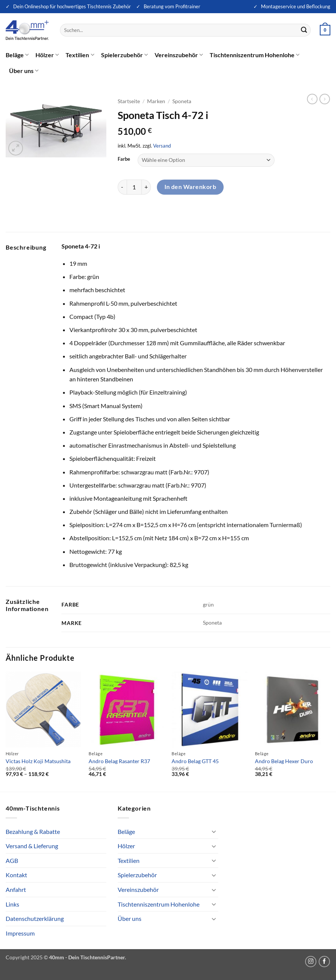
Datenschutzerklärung (35, 918)
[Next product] (312, 99)
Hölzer (47, 55)
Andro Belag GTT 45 (195, 761)
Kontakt (16, 875)
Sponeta (182, 101)
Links (12, 904)
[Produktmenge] (134, 187)
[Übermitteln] (304, 30)
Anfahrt (16, 889)
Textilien (80, 55)
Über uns (24, 71)
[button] (325, 30)
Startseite (129, 101)
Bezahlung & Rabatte (33, 831)
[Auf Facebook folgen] (324, 962)
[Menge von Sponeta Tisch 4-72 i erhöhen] (146, 187)
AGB (12, 860)
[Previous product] (325, 99)
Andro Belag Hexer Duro (284, 761)
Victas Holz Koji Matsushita (38, 761)
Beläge (17, 55)
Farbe (124, 159)
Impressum (20, 933)
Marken (156, 101)
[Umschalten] (214, 831)
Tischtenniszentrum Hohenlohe (255, 55)
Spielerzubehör (124, 55)
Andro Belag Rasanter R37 (119, 761)
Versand (162, 146)
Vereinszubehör (179, 55)
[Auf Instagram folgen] (311, 962)
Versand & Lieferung (32, 846)
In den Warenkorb (190, 187)
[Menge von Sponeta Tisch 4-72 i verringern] (122, 187)
